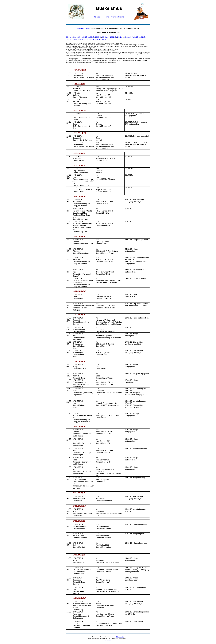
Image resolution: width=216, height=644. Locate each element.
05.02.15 (76, 39)
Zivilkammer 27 (84, 28)
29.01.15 (83, 39)
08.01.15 (105, 39)
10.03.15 (98, 37)
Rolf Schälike (120, 637)
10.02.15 (69, 39)
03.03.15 (105, 37)
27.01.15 (91, 39)
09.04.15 (69, 37)
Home (107, 17)
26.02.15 (113, 37)
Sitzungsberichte (118, 17)
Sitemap (97, 17)
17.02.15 (135, 37)
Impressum (108, 640)
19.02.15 (128, 37)
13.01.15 (98, 39)
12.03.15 (91, 37)
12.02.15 (142, 37)
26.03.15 (84, 37)
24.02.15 (120, 37)
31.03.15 (77, 37)
